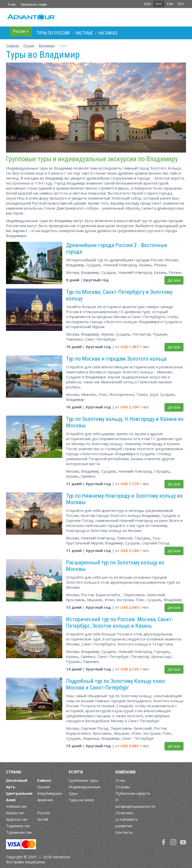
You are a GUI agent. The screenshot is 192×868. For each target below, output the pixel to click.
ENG (147, 4)
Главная (12, 46)
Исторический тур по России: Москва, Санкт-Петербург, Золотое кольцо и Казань (120, 622)
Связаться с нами (34, 5)
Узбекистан (16, 806)
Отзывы (123, 787)
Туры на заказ (81, 800)
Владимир (47, 46)
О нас (12, 5)
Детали (174, 280)
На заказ (108, 33)
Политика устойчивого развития (127, 819)
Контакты (124, 832)
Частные (84, 33)
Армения (45, 800)
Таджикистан (18, 826)
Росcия (29, 46)
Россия (43, 813)
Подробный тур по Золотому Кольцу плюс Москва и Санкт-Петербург (116, 684)
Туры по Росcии (53, 33)
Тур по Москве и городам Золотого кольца (116, 359)
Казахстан (15, 813)
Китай (43, 819)
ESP (181, 4)
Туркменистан (19, 832)
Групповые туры (83, 780)
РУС (159, 4)
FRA (170, 4)
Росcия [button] (21, 31)
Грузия (43, 787)
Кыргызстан (17, 819)
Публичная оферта (133, 793)
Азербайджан (50, 793)
